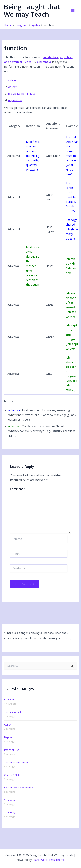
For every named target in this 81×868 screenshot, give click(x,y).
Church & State (12, 775)
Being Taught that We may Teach (32, 10)
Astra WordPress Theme (49, 860)
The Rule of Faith (13, 712)
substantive (44, 62)
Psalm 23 (9, 700)
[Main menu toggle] (73, 10)
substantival (51, 57)
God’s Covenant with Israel (19, 788)
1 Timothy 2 (11, 800)
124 (68, 638)
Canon (8, 725)
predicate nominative (22, 93)
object (12, 87)
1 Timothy (10, 813)
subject (13, 80)
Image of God (12, 750)
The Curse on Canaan (16, 762)
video (28, 62)
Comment (18, 489)
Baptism (9, 737)
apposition (15, 100)
